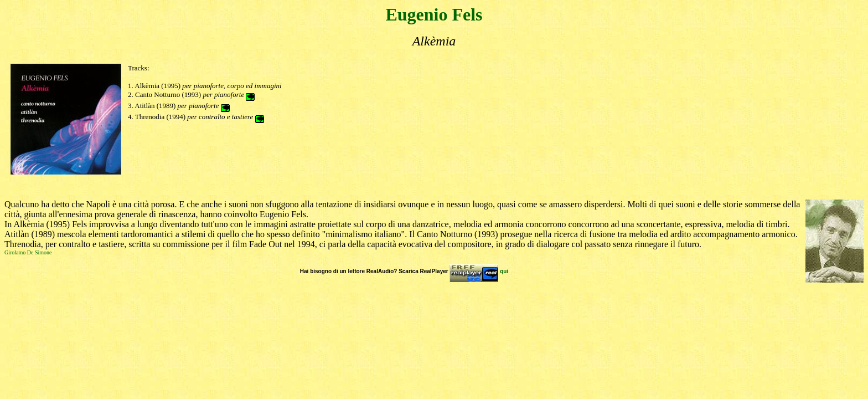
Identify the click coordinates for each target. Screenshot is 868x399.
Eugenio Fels (434, 14)
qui (504, 271)
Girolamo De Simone (28, 252)
